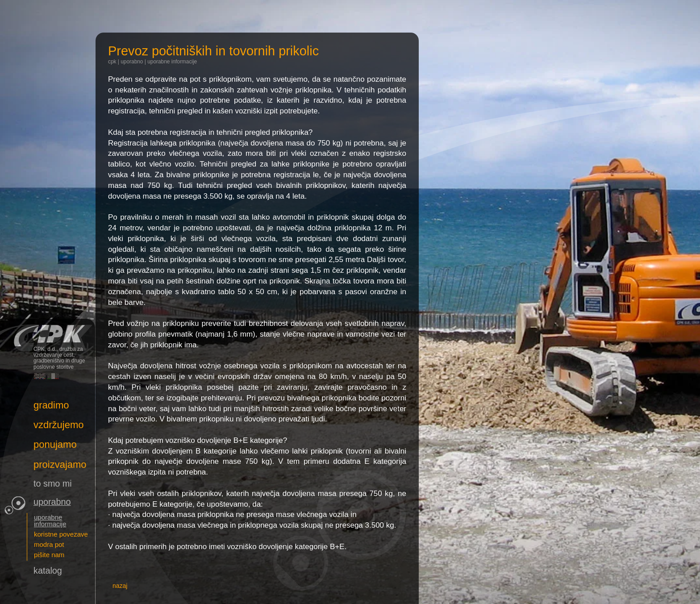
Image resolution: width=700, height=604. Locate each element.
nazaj (120, 586)
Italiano (53, 376)
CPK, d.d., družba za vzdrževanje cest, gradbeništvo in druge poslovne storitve (48, 332)
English (40, 376)
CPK (112, 62)
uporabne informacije (172, 62)
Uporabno (132, 62)
